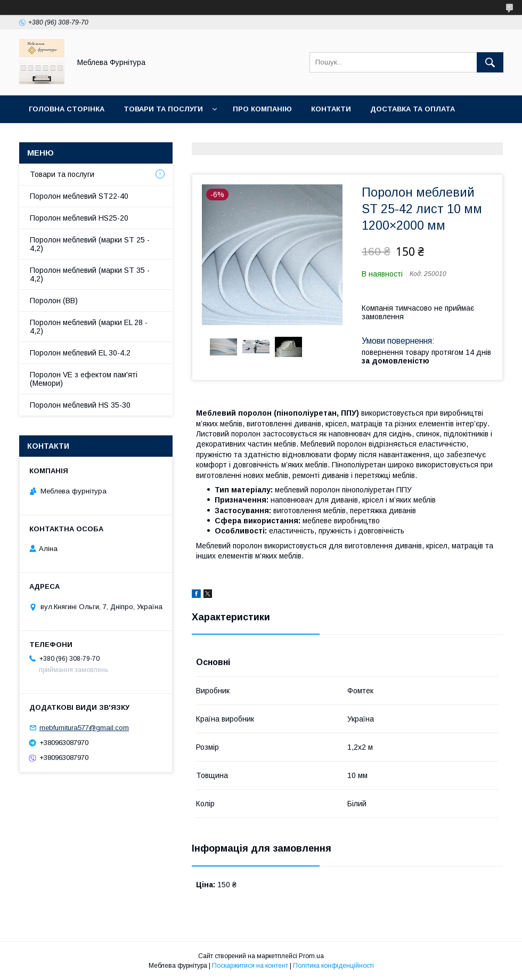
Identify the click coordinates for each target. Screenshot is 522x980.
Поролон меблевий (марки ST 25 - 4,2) (90, 244)
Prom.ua (311, 956)
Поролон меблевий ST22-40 (79, 196)
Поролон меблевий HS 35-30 (80, 405)
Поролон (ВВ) (54, 301)
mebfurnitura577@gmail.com (84, 728)
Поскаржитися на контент (250, 966)
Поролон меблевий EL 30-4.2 (80, 353)
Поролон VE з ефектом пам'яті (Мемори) (84, 379)
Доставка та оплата (413, 109)
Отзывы (155, 137)
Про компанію (262, 109)
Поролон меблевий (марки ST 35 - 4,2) (90, 274)
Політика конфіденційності (333, 966)
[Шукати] (490, 62)
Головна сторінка (67, 109)
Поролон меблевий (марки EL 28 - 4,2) (89, 327)
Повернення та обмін (74, 137)
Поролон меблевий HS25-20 (79, 218)
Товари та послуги (163, 109)
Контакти (331, 109)
